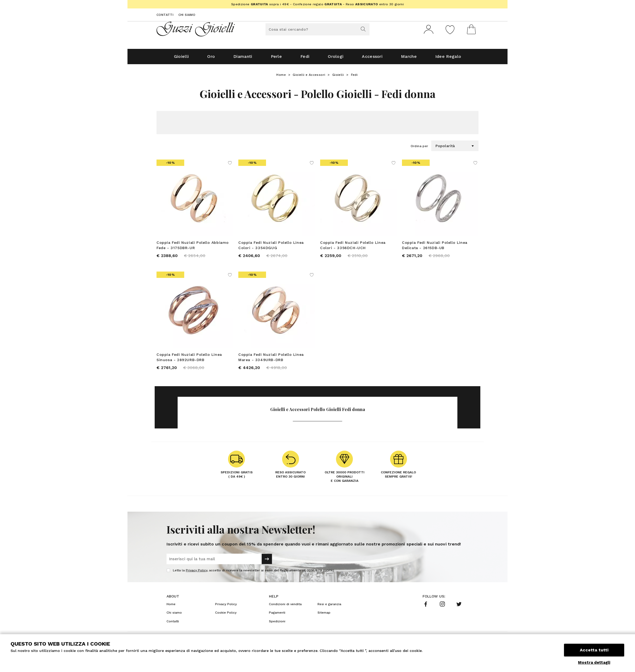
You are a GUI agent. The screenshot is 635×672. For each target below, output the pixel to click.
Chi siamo (187, 15)
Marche (409, 59)
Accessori (372, 59)
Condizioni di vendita (285, 606)
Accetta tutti (594, 650)
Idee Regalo (448, 59)
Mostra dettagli (594, 662)
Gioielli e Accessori (309, 77)
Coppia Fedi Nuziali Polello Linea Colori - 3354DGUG (271, 247)
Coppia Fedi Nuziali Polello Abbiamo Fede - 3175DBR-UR (193, 247)
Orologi (336, 59)
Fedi (305, 59)
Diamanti (243, 59)
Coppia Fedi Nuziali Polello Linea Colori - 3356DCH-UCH (353, 247)
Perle (276, 59)
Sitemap (324, 615)
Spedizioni (277, 623)
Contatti (165, 15)
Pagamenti (277, 615)
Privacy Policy (196, 572)
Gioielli (181, 59)
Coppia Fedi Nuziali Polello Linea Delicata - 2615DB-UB (435, 247)
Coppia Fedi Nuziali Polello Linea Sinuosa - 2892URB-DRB (189, 359)
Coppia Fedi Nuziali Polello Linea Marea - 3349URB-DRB (271, 359)
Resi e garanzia (329, 606)
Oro (211, 59)
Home (281, 77)
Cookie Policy (226, 615)
